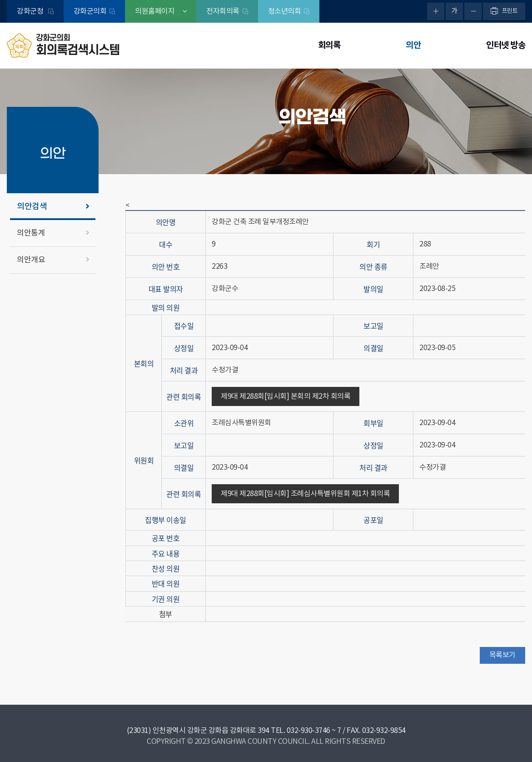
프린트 (510, 11)
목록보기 (502, 655)
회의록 (329, 45)
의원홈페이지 (155, 11)
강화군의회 (90, 11)
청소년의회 (285, 11)
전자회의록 (223, 11)
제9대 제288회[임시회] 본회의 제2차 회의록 (286, 396)
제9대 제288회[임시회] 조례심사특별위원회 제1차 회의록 (305, 494)
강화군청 (31, 11)
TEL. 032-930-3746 (301, 731)
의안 (413, 45)
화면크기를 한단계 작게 (473, 11)
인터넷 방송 (506, 45)
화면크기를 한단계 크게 (436, 11)
